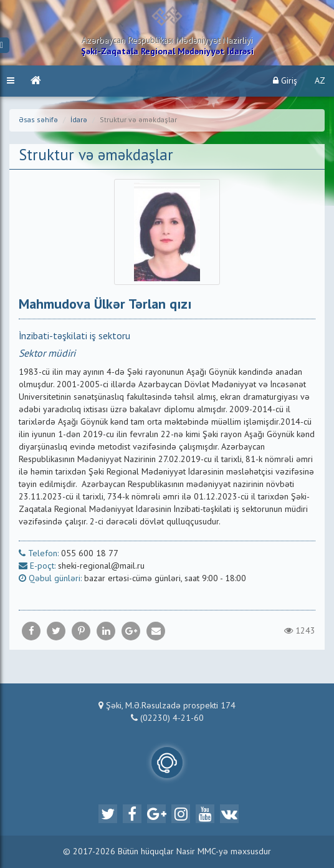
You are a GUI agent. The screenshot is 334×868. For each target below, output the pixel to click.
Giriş (285, 81)
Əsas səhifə (38, 120)
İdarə (79, 120)
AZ (320, 81)
